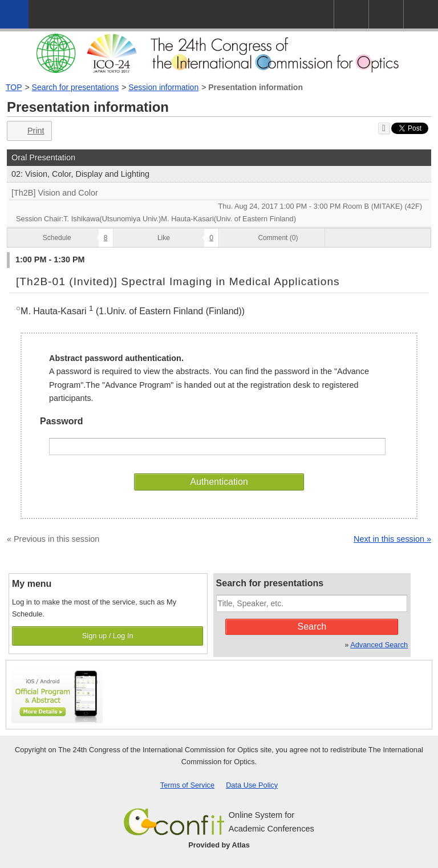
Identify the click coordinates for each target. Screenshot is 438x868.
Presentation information (255, 87)
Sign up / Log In (108, 636)
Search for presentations (76, 87)
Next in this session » (392, 539)
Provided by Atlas (219, 845)
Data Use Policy (252, 785)
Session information (163, 87)
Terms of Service (187, 785)
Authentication (219, 482)
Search (312, 626)
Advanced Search (379, 645)
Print (28, 131)
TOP (14, 87)
